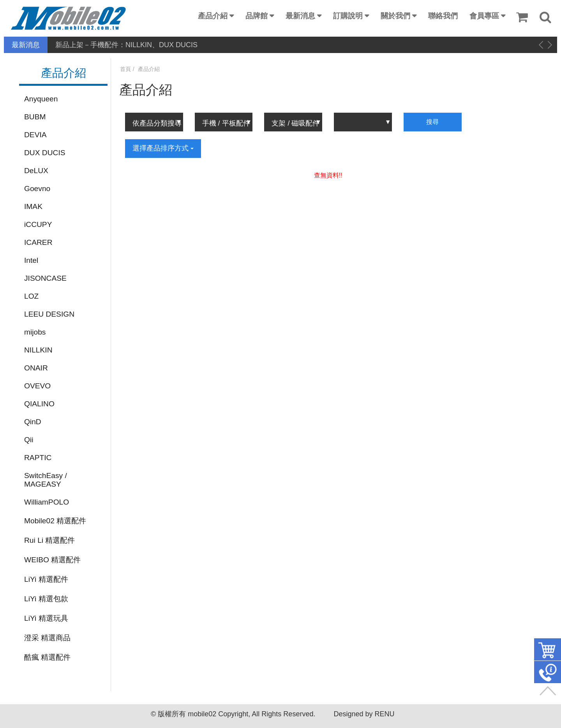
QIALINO (39, 404)
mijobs (35, 332)
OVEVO (37, 386)
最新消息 (300, 16)
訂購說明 (348, 16)
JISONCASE (45, 278)
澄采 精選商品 (47, 638)
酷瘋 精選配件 (47, 657)
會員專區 (484, 16)
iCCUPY (38, 224)
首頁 (125, 69)
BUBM (35, 117)
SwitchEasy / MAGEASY (46, 480)
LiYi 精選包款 (46, 599)
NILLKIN (38, 350)
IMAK (33, 206)
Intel (31, 260)
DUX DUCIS (45, 153)
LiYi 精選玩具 (46, 618)
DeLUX (36, 171)
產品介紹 (213, 16)
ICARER (38, 242)
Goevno (37, 189)
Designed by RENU (364, 714)
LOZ (31, 296)
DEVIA (35, 135)
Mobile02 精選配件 (55, 521)
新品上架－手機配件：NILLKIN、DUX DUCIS (126, 45)
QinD (33, 422)
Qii (29, 440)
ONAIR (36, 368)
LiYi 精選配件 (46, 579)
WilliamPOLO (47, 502)
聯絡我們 (443, 16)
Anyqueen (41, 99)
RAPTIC (38, 458)
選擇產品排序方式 (163, 148)
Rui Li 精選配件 (49, 540)
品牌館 (257, 16)
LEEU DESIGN (49, 314)
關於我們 (395, 16)
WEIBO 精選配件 (52, 560)
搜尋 (432, 122)
